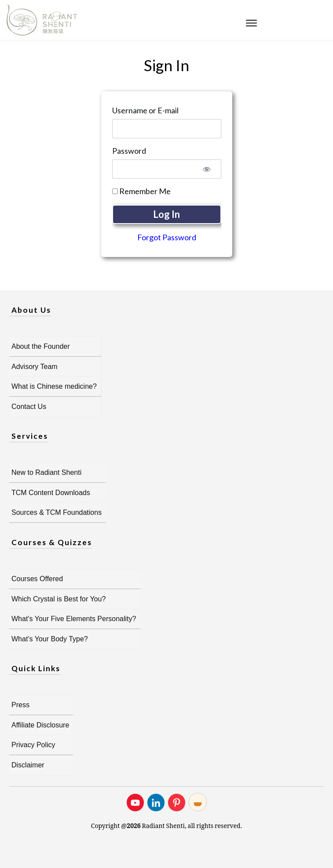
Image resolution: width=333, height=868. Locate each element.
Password (129, 151)
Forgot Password (167, 237)
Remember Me (141, 191)
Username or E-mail (145, 110)
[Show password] (207, 169)
